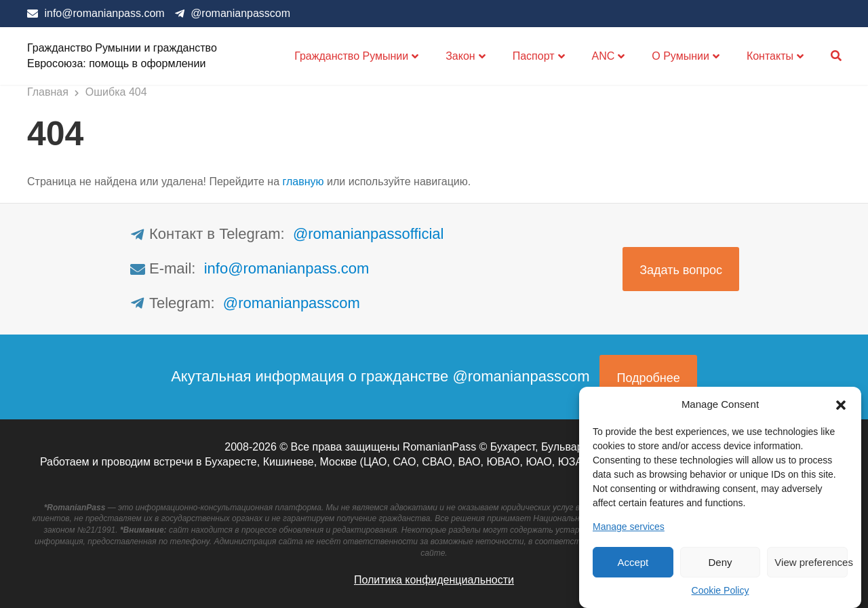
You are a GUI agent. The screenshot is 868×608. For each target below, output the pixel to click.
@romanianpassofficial (368, 234)
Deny (720, 562)
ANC (604, 56)
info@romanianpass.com (104, 13)
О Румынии (680, 56)
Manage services (629, 527)
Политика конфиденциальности (434, 580)
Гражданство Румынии (351, 56)
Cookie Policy (721, 590)
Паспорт (534, 56)
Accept (633, 562)
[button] (841, 404)
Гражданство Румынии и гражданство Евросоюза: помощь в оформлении (122, 55)
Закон (460, 56)
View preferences (811, 562)
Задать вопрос (681, 270)
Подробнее (648, 378)
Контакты (770, 56)
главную (303, 182)
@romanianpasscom (240, 13)
